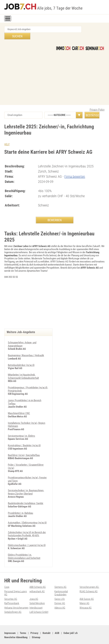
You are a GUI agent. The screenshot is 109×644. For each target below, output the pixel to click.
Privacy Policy (97, 103)
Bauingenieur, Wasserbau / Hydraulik (26, 350)
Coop (7, 579)
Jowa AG (34, 591)
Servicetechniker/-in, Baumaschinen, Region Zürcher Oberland (26, 485)
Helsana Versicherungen (16, 599)
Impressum (10, 624)
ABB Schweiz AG (38, 579)
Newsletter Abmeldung (16, 629)
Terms (23, 624)
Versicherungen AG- (89, 579)
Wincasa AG (86, 599)
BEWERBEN (55, 213)
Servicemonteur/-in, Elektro (21, 429)
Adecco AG (60, 599)
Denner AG (60, 595)
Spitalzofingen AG (13, 604)
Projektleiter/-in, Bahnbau (20, 506)
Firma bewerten (75, 170)
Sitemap (36, 629)
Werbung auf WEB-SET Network (63, 638)
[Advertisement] (54, 69)
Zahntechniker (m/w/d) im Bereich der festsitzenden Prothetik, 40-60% (27, 526)
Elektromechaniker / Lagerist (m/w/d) (27, 538)
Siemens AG (60, 579)
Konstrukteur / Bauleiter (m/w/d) (24, 439)
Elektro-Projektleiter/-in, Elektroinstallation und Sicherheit (24, 549)
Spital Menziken (37, 595)
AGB (57, 624)
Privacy (34, 624)
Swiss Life (60, 591)
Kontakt (47, 624)
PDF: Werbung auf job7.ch (89, 638)
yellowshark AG (37, 583)
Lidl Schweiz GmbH (39, 604)
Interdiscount (36, 599)
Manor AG (84, 595)
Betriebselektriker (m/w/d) (21, 359)
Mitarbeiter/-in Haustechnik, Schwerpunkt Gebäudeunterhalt (23, 371)
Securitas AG (11, 591)
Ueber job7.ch (70, 624)
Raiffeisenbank (12, 595)
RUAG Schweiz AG (89, 583)
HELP (7, 138)
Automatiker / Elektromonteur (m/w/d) (27, 515)
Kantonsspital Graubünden (61, 585)
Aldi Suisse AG (87, 591)
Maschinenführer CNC (19, 407)
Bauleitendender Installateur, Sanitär (26, 496)
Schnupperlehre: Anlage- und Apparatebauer (22, 339)
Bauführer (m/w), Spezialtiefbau (24, 449)
